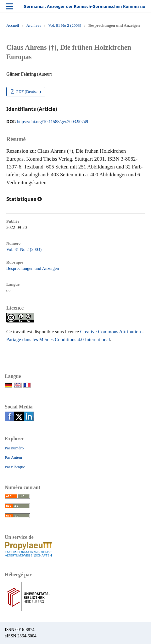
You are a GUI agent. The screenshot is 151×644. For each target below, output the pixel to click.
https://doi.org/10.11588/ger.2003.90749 (53, 122)
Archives (34, 25)
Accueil (13, 25)
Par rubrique (15, 467)
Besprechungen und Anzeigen (33, 268)
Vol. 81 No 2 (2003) (65, 25)
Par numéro (14, 448)
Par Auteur (14, 457)
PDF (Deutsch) (28, 91)
